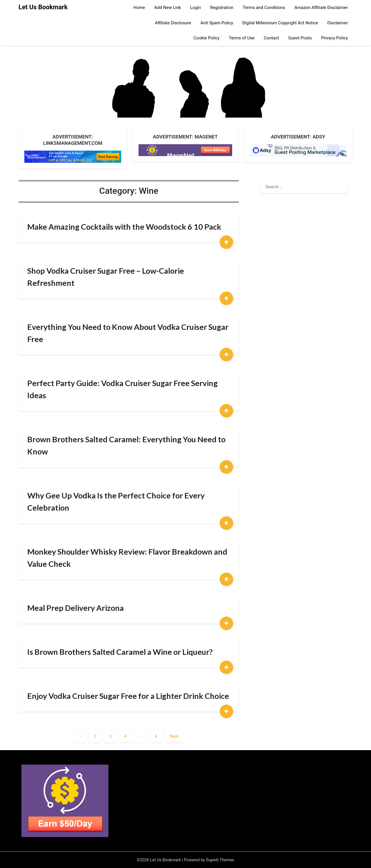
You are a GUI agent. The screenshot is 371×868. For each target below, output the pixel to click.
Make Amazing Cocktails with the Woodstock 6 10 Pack (124, 227)
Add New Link (168, 8)
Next (174, 736)
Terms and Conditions (264, 8)
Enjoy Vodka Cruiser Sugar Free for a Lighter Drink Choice (128, 696)
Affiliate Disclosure (173, 23)
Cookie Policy (206, 38)
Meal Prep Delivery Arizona (76, 608)
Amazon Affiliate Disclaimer (321, 8)
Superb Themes (220, 860)
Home (139, 8)
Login (195, 8)
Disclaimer (338, 23)
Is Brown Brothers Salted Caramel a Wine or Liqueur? (120, 652)
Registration (222, 8)
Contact (271, 38)
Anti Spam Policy (217, 23)
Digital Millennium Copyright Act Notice (280, 23)
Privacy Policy (334, 38)
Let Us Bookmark (43, 7)
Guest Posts (300, 38)
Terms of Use (242, 38)
